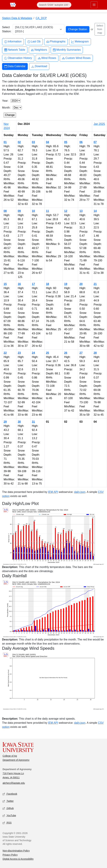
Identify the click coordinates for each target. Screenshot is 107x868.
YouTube (9, 816)
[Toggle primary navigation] (94, 5)
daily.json (80, 492)
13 (81, 211)
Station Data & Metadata (17, 18)
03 (33, 142)
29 (5, 422)
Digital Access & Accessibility (18, 859)
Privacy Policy (10, 855)
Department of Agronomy (16, 760)
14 (95, 211)
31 (33, 422)
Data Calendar (15, 66)
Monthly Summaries (67, 50)
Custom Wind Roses (76, 58)
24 (33, 353)
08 (5, 211)
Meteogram (80, 42)
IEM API (53, 492)
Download (39, 66)
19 (66, 284)
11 (48, 211)
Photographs (56, 42)
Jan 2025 (99, 124)
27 (81, 353)
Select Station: (7, 29)
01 (5, 142)
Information (13, 42)
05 (66, 142)
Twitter (8, 801)
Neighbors (39, 50)
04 (48, 142)
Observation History (18, 58)
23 (19, 353)
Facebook (10, 794)
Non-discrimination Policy (16, 851)
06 (81, 142)
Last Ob (34, 42)
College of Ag (10, 756)
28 (95, 353)
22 (5, 353)
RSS (7, 823)
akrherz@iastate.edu (14, 783)
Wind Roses (47, 58)
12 (66, 211)
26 (66, 353)
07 (95, 142)
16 (19, 284)
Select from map (100, 29)
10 (33, 211)
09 (19, 211)
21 (95, 284)
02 (19, 142)
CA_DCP (41, 18)
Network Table (15, 50)
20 (81, 284)
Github (8, 808)
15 (5, 284)
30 (19, 422)
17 (33, 284)
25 (48, 353)
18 (48, 284)
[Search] (54, 5)
